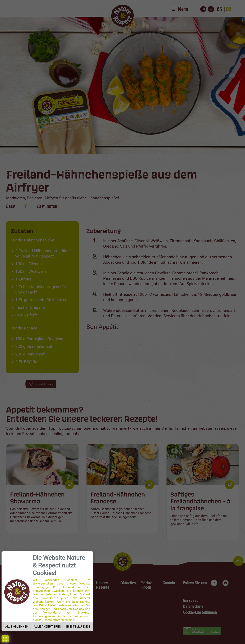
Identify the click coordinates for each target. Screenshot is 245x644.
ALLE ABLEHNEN (17, 626)
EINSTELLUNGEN (78, 626)
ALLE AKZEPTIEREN (47, 626)
